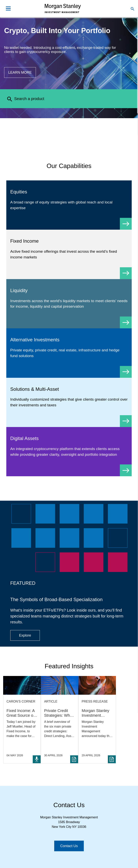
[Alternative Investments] (69, 353)
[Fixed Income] (69, 254)
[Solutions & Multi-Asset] (69, 402)
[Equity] (69, 205)
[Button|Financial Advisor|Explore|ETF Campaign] (25, 635)
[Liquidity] (69, 304)
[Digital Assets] (69, 452)
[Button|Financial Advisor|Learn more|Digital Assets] (20, 72)
